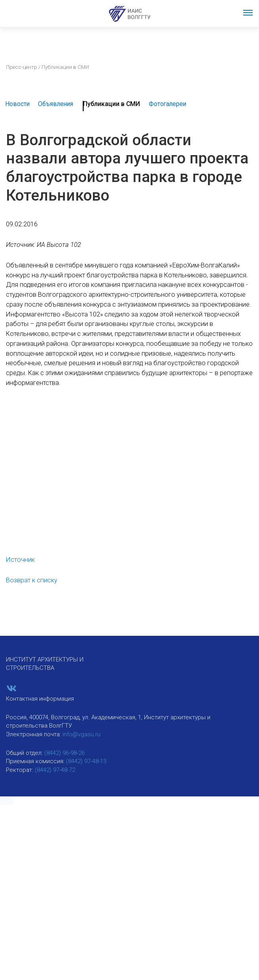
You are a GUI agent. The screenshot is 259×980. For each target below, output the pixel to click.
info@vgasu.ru (81, 734)
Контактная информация (40, 699)
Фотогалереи (167, 104)
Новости (17, 104)
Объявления (56, 104)
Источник (20, 560)
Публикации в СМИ (112, 104)
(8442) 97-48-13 (86, 761)
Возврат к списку (32, 580)
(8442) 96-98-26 (64, 753)
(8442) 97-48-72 (55, 770)
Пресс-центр (22, 67)
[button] (7, 801)
